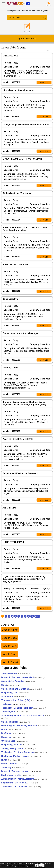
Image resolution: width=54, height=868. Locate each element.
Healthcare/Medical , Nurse (21, 759)
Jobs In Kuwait (10, 633)
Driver (11, 733)
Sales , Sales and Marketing (22, 692)
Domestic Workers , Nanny (21, 774)
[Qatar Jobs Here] (19, 4)
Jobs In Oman (10, 657)
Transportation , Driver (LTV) (22, 703)
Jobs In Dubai (10, 641)
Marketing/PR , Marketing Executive (26, 729)
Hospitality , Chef (16, 696)
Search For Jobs (15, 17)
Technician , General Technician (24, 711)
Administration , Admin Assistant (24, 782)
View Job (44, 82)
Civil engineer (15, 744)
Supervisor (13, 740)
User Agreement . (28, 866)
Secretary (13, 771)
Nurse (11, 763)
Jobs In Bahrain (11, 665)
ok (36, 866)
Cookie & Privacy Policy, (8, 866)
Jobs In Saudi (9, 649)
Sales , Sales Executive (19, 684)
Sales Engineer (15, 715)
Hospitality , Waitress (18, 748)
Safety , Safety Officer (19, 752)
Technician (13, 707)
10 (32, 619)
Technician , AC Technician (21, 790)
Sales (11, 688)
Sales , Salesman (16, 725)
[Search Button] (44, 19)
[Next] (37, 619)
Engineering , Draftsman (20, 786)
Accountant (14, 699)
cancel (41, 866)
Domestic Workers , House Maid (24, 680)
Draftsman (13, 736)
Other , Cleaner (15, 767)
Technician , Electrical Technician (24, 755)
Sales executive (16, 677)
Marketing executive (18, 778)
